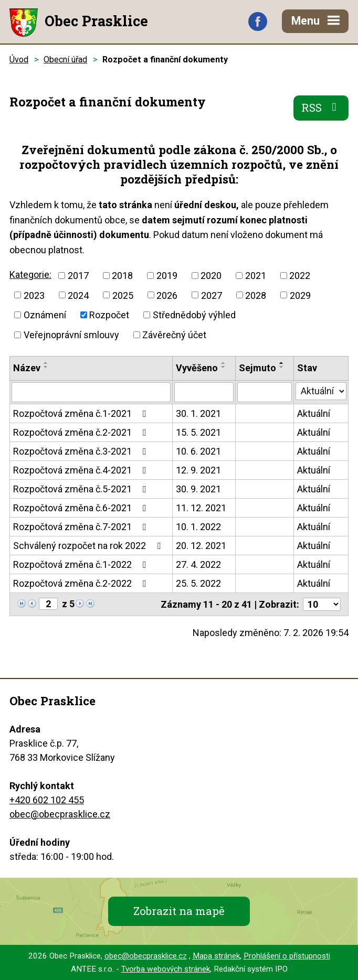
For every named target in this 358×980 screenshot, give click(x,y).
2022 (300, 276)
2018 (122, 276)
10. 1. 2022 (198, 527)
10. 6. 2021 (198, 451)
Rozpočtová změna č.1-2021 (82, 413)
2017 (78, 276)
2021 (256, 276)
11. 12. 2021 (201, 508)
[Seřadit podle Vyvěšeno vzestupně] (224, 363)
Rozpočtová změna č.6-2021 (82, 508)
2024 (78, 295)
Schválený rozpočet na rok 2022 (89, 546)
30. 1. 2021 (198, 413)
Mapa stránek (216, 956)
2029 (300, 295)
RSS (321, 107)
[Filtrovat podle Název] (91, 392)
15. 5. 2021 (198, 432)
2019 (167, 276)
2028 (256, 295)
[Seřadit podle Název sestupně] (46, 367)
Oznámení (45, 315)
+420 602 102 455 (47, 800)
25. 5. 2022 (198, 583)
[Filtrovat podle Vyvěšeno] (204, 392)
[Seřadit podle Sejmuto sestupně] (282, 367)
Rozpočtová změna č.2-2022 (82, 583)
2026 (167, 295)
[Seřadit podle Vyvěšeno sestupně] (224, 367)
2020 (211, 276)
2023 (34, 295)
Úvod (19, 60)
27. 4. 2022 (198, 564)
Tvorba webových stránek (166, 969)
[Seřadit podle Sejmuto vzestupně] (282, 363)
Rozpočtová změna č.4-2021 (82, 470)
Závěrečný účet (174, 335)
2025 (123, 295)
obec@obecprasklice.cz (60, 814)
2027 (212, 295)
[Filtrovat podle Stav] (321, 391)
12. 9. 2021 (198, 470)
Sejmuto (257, 368)
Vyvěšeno (197, 368)
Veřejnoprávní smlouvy (71, 335)
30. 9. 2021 (198, 489)
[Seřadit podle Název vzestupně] (46, 363)
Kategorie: (30, 274)
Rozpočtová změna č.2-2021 (82, 432)
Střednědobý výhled (194, 315)
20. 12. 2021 (201, 546)
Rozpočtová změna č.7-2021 (82, 527)
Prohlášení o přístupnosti (287, 956)
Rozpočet (109, 315)
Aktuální (314, 413)
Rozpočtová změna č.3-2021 (82, 451)
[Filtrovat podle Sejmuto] (265, 392)
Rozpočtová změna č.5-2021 (82, 489)
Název (27, 368)
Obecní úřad (65, 60)
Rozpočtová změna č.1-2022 (82, 564)
